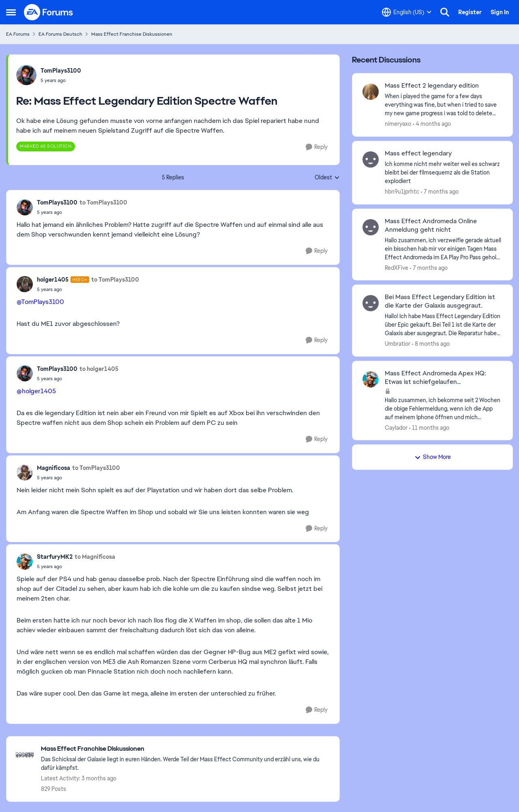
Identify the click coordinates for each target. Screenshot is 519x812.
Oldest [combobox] (327, 178)
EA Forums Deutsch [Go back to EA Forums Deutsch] (60, 34)
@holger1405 (36, 391)
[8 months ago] (431, 344)
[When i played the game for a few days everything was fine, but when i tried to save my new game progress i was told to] (444, 105)
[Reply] (317, 147)
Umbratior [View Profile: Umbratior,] (398, 344)
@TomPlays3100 (40, 302)
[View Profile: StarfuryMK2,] (25, 562)
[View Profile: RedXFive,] (371, 227)
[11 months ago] (429, 428)
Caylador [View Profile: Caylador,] (396, 427)
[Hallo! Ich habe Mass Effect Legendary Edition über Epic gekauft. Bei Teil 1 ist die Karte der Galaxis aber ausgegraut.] (444, 325)
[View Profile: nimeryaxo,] (371, 92)
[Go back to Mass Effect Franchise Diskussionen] (186, 749)
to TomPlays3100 (103, 202)
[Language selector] (407, 12)
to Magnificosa (95, 557)
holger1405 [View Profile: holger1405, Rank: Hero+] (53, 280)
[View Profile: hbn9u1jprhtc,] (371, 159)
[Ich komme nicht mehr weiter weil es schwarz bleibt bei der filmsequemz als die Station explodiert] (444, 173)
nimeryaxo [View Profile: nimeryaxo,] (398, 124)
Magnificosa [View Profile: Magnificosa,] (54, 468)
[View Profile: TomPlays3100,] (26, 75)
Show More (433, 457)
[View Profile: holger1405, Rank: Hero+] (25, 284)
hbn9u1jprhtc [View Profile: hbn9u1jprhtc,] (402, 192)
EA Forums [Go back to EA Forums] (18, 34)
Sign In (500, 12)
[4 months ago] (432, 124)
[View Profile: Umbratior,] (371, 303)
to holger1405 (99, 369)
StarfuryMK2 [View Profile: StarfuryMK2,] (55, 557)
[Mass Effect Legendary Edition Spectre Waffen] (61, 80)
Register (470, 12)
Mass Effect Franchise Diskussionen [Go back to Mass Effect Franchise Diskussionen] (132, 34)
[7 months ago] (440, 192)
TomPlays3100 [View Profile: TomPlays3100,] (61, 71)
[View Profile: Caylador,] (371, 379)
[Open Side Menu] (11, 12)
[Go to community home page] (49, 12)
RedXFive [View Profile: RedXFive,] (397, 267)
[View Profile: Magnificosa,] (25, 472)
